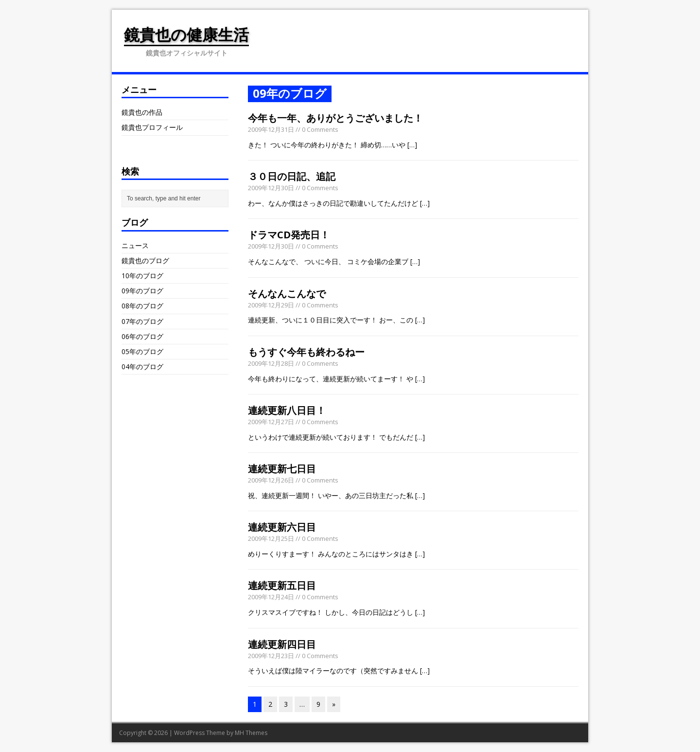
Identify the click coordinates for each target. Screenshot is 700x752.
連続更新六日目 (282, 527)
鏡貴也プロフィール (152, 127)
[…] (412, 145)
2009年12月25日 (271, 538)
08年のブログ (142, 306)
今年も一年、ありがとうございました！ (335, 118)
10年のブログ (142, 276)
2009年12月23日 (271, 656)
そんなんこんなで (287, 294)
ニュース (135, 245)
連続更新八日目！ (287, 410)
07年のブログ (142, 321)
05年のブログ (142, 351)
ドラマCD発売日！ (289, 235)
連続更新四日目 (282, 644)
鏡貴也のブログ (145, 260)
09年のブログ (142, 291)
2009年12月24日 (271, 597)
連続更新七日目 (282, 469)
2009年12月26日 (271, 480)
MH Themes (251, 733)
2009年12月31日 (271, 129)
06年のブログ (142, 336)
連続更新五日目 (282, 585)
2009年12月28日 (271, 363)
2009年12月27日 (271, 422)
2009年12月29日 (271, 305)
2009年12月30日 (271, 188)
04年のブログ (142, 367)
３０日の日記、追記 (292, 176)
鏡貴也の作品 (142, 112)
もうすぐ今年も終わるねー (306, 352)
